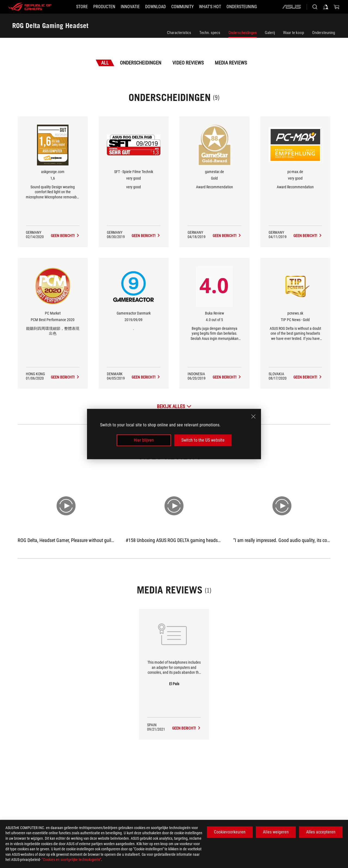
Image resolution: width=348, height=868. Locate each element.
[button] (104, 7)
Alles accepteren (321, 832)
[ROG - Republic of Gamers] (30, 7)
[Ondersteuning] (242, 7)
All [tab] (105, 63)
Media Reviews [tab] (231, 63)
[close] (253, 417)
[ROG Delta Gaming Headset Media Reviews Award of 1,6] (65, 236)
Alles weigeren (276, 832)
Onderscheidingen (243, 33)
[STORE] (82, 7)
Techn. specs (210, 33)
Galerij (270, 33)
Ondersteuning (324, 33)
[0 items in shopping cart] (337, 7)
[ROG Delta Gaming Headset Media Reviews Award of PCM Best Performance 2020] (65, 377)
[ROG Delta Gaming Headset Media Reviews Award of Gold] (227, 236)
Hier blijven (144, 440)
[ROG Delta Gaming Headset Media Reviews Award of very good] (146, 236)
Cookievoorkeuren (230, 832)
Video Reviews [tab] (188, 63)
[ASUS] (291, 7)
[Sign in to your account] (326, 7)
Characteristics (179, 33)
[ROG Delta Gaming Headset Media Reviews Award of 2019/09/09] (146, 377)
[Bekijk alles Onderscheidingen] (174, 406)
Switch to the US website (203, 440)
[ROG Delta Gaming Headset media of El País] (187, 728)
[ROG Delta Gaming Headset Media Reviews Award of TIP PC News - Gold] (308, 377)
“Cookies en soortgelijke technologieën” (71, 860)
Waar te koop (293, 33)
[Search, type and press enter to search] (315, 7)
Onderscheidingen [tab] (141, 63)
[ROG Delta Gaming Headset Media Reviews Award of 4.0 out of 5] (227, 377)
